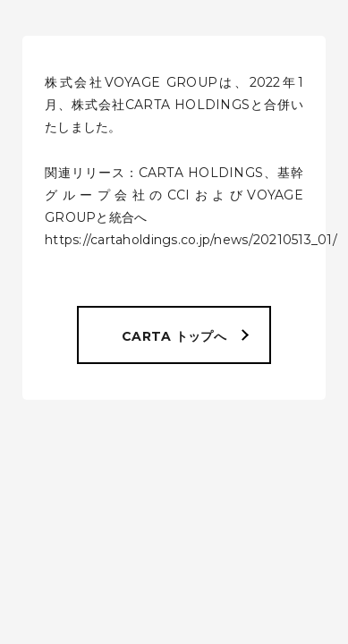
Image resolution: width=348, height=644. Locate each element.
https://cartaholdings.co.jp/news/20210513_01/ (191, 240)
